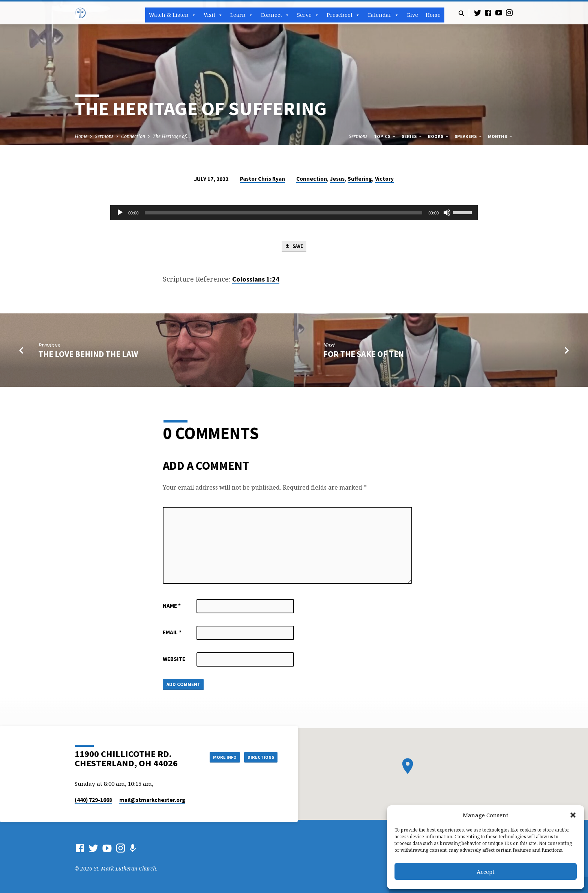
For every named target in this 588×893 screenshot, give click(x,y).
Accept (486, 872)
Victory (384, 179)
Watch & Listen (172, 15)
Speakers (469, 136)
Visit (213, 15)
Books (439, 136)
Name (172, 608)
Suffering (360, 179)
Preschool (343, 15)
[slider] (284, 213)
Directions (259, 757)
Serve (308, 15)
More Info (217, 757)
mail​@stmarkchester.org (152, 800)
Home (433, 15)
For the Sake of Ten (364, 356)
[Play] (120, 213)
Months (501, 136)
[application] (294, 213)
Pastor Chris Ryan (262, 179)
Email (172, 634)
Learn (242, 15)
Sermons (104, 136)
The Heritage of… (171, 136)
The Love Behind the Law (88, 356)
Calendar (383, 15)
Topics (385, 136)
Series (412, 136)
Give (412, 15)
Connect (275, 15)
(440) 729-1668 (93, 800)
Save (294, 247)
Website (174, 661)
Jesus (337, 179)
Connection (133, 136)
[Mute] (447, 213)
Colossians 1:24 (256, 281)
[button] (573, 815)
